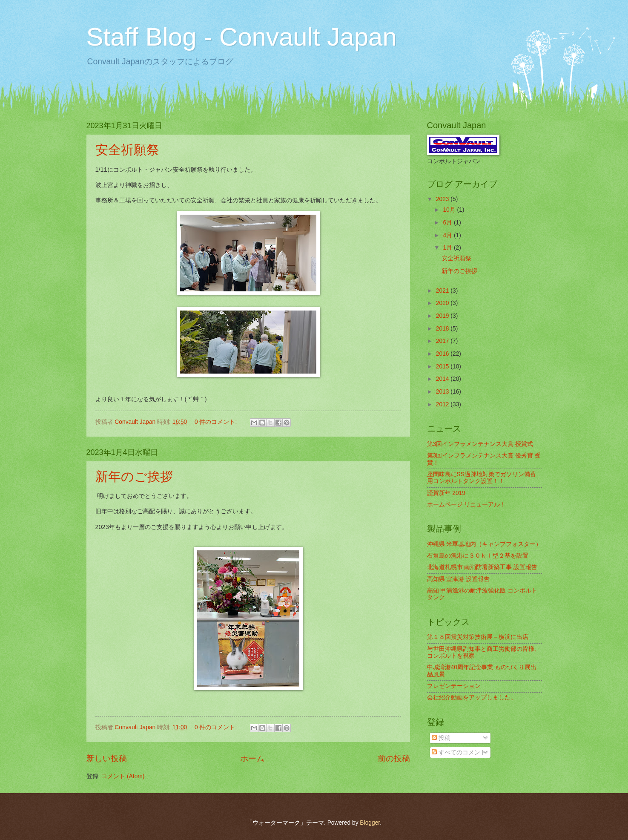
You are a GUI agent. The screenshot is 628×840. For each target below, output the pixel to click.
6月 (448, 223)
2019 (443, 316)
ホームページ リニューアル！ (467, 505)
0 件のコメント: (217, 422)
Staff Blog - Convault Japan (242, 37)
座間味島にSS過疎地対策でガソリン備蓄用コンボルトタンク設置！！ (482, 478)
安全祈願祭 (127, 150)
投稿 (441, 738)
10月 (450, 210)
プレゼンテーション (454, 686)
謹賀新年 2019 (446, 493)
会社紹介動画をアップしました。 (472, 698)
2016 (443, 354)
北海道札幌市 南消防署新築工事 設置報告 (482, 567)
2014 (443, 379)
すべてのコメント (459, 752)
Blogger (370, 823)
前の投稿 (394, 758)
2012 (443, 404)
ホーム (252, 758)
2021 (443, 291)
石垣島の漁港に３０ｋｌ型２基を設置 (478, 556)
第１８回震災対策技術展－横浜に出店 (478, 637)
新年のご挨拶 (134, 476)
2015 (443, 367)
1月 (448, 248)
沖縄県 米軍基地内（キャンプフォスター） (485, 544)
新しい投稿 (107, 758)
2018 (443, 329)
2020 (443, 303)
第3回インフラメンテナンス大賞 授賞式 (480, 444)
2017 (443, 341)
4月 (448, 235)
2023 (443, 199)
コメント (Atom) (123, 776)
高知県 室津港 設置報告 (459, 579)
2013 (443, 392)
